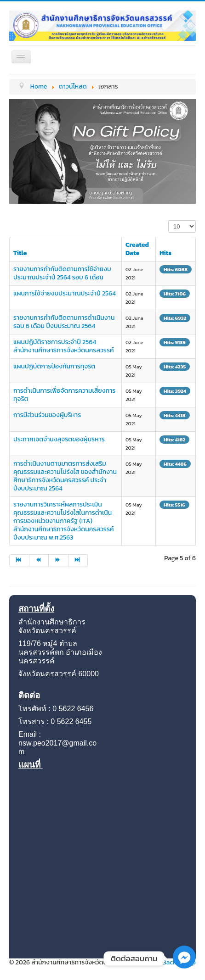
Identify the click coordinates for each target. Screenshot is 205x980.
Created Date (137, 249)
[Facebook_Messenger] (184, 966)
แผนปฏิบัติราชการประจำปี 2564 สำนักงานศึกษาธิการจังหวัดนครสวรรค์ (64, 346)
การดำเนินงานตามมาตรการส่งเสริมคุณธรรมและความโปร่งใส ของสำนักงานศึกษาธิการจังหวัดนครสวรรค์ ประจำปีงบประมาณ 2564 (65, 476)
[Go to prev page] (39, 561)
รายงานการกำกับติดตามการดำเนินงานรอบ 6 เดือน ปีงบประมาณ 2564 (64, 322)
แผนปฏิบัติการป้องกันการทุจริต (54, 366)
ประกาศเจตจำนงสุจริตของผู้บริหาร (59, 439)
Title (20, 253)
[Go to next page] (59, 561)
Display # (168, 220)
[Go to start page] (19, 561)
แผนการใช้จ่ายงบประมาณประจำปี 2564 (65, 293)
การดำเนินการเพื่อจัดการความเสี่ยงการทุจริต (64, 395)
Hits (165, 253)
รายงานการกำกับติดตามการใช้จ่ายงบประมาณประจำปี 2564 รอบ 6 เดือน (62, 273)
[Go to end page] (78, 561)
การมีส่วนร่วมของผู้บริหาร (47, 415)
